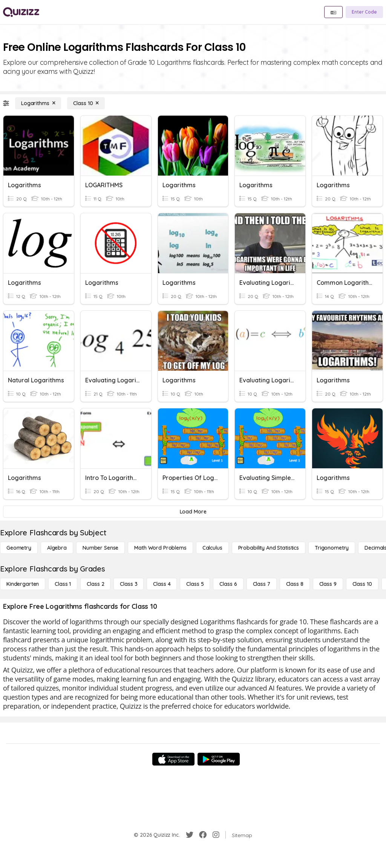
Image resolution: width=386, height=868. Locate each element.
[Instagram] (216, 835)
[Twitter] (190, 835)
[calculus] (212, 548)
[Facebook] (203, 835)
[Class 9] (328, 584)
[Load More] (193, 512)
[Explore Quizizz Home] (21, 12)
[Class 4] (162, 584)
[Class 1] (63, 584)
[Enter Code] (364, 12)
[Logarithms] (38, 103)
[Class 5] (195, 584)
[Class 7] (262, 584)
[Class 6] (228, 584)
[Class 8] (295, 584)
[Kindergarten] (23, 584)
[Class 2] (95, 584)
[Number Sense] (100, 548)
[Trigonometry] (332, 548)
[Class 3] (129, 584)
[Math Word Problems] (160, 548)
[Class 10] (86, 103)
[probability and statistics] (269, 548)
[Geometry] (19, 548)
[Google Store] (219, 759)
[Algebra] (57, 548)
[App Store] (173, 759)
